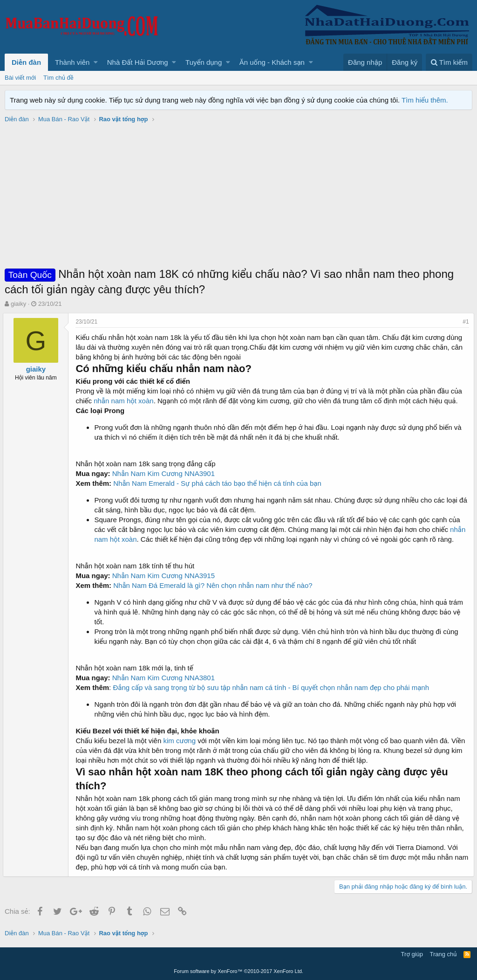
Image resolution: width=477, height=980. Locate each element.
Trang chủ (443, 954)
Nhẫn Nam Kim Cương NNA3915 (165, 576)
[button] (96, 62)
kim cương (181, 741)
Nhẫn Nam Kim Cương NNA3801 (165, 678)
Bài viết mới (20, 78)
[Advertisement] (238, 196)
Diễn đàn (26, 62)
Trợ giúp (412, 954)
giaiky (18, 304)
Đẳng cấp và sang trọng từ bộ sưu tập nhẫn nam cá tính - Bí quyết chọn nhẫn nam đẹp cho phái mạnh (273, 687)
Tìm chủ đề (58, 78)
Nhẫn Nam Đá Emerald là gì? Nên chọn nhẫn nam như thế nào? (215, 585)
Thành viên (72, 62)
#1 (464, 322)
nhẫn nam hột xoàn (125, 401)
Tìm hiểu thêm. (425, 100)
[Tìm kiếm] (449, 62)
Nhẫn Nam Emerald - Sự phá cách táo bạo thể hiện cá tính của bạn (219, 483)
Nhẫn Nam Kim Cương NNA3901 (165, 473)
